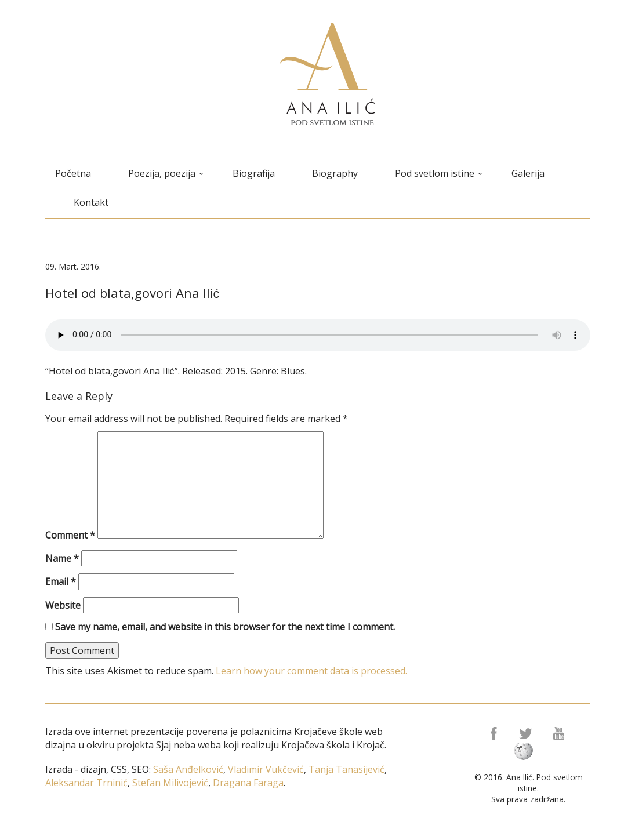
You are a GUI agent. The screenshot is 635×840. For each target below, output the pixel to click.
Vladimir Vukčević (265, 769)
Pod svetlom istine (438, 173)
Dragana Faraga (247, 783)
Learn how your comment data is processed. (311, 671)
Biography (335, 173)
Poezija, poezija (166, 173)
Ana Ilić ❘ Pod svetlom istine (327, 74)
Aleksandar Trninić (86, 783)
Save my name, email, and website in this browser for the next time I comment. (225, 627)
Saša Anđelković (188, 769)
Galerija (528, 173)
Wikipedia (527, 751)
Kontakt (91, 202)
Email (61, 581)
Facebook (493, 734)
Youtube (561, 734)
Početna (73, 173)
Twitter (527, 734)
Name (62, 558)
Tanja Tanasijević (346, 769)
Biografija (254, 173)
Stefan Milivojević (169, 783)
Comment (70, 535)
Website (63, 605)
